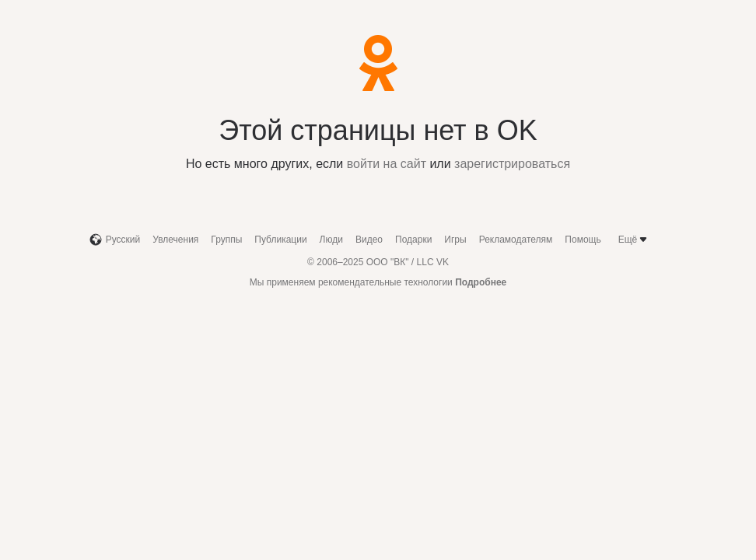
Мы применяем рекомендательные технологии (378, 282)
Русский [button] (115, 240)
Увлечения (175, 240)
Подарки (413, 240)
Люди (331, 240)
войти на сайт (387, 164)
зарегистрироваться (512, 164)
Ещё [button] (634, 240)
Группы (226, 240)
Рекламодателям (516, 240)
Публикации (280, 240)
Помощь (583, 240)
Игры (455, 240)
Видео (369, 240)
